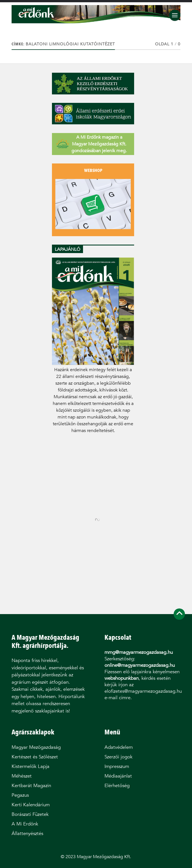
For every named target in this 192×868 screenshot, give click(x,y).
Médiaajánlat (118, 776)
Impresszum (117, 766)
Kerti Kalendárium (31, 805)
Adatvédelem (119, 747)
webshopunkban (122, 678)
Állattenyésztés (27, 833)
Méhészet (22, 776)
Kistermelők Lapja (30, 766)
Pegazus (20, 795)
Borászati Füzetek (30, 814)
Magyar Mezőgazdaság (36, 747)
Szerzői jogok (118, 757)
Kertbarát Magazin (31, 786)
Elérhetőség (117, 786)
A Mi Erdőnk (25, 824)
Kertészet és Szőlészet (35, 757)
